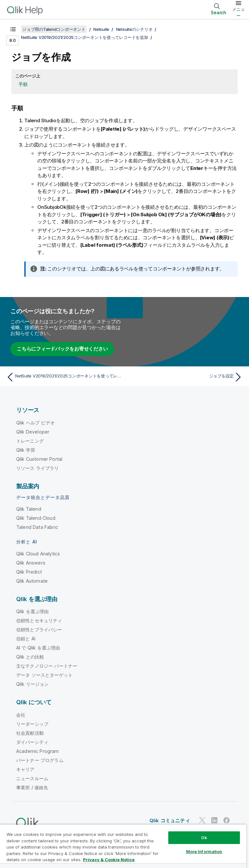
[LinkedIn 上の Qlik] (214, 820)
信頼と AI (26, 639)
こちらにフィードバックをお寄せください (62, 349)
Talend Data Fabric (37, 527)
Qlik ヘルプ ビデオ (36, 423)
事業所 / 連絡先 (32, 787)
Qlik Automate (32, 581)
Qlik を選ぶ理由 (33, 611)
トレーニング (30, 441)
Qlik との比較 (30, 657)
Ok (204, 838)
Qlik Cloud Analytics (38, 554)
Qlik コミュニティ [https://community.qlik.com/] (170, 820)
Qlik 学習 (26, 450)
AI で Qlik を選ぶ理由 (38, 648)
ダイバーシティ (32, 742)
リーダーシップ (32, 724)
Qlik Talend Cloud (36, 518)
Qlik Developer (33, 432)
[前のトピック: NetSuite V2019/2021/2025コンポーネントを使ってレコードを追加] (64, 377)
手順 (23, 84)
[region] (123, 846)
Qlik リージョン (33, 684)
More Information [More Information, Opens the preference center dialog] (204, 851)
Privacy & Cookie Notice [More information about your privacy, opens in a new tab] (109, 860)
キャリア (25, 769)
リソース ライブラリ (38, 468)
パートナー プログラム (40, 760)
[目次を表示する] (13, 29)
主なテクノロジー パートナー (47, 666)
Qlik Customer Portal (39, 459)
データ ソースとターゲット (44, 675)
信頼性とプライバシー (39, 630)
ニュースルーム (32, 778)
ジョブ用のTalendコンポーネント (54, 29)
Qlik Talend (29, 509)
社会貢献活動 (30, 733)
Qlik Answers (31, 563)
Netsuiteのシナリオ (134, 29)
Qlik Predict (29, 572)
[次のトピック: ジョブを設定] (185, 377)
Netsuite (101, 29)
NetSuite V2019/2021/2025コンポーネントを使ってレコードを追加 (85, 37)
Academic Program (38, 751)
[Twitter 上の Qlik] (202, 820)
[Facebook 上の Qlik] (227, 820)
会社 (21, 715)
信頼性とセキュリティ (39, 620)
